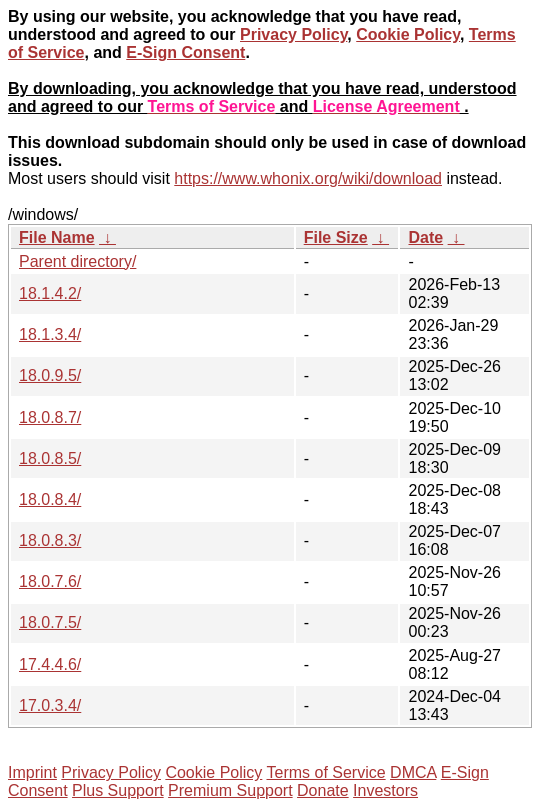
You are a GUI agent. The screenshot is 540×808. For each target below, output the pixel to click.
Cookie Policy (408, 34)
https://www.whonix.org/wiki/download (308, 178)
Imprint (32, 772)
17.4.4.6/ (50, 664)
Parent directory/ (77, 261)
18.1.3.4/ (50, 334)
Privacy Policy (293, 34)
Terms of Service (325, 772)
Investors (385, 790)
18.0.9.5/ (50, 375)
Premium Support (230, 790)
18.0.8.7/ (50, 417)
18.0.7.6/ (50, 581)
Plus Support (118, 790)
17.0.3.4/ (50, 705)
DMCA (413, 772)
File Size (336, 237)
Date (425, 237)
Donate (323, 790)
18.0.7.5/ (50, 622)
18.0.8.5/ (50, 458)
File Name (57, 237)
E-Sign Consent (185, 52)
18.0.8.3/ (50, 540)
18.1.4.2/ (50, 293)
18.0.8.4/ (50, 499)
